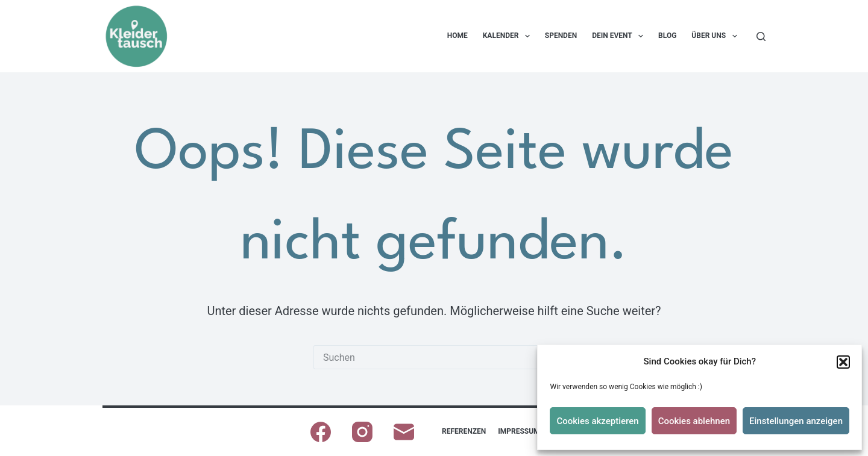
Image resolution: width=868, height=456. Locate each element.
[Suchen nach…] (422, 357)
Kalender (509, 36)
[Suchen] (761, 36)
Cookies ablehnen (694, 421)
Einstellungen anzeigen (796, 421)
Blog (667, 36)
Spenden (561, 36)
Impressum (519, 431)
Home (458, 36)
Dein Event (620, 36)
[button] (843, 362)
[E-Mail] (404, 432)
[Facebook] (321, 432)
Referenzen (464, 431)
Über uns (716, 36)
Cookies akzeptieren (597, 421)
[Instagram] (362, 432)
